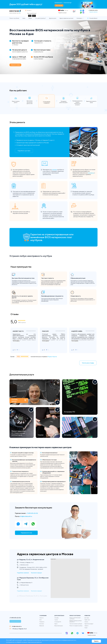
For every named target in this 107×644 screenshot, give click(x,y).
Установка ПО (58, 622)
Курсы (56, 624)
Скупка (56, 620)
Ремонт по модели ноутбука (76, 626)
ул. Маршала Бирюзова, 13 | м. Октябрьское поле (28, 579)
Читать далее (16, 343)
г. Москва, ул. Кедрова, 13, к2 (19, 629)
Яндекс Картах (52, 358)
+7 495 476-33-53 (93, 11)
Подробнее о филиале (23, 573)
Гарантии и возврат (89, 624)
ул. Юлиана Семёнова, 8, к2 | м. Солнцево (29, 598)
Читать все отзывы (88, 365)
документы (91, 175)
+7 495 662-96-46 (24, 586)
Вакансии (42, 626)
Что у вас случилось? (40, 20)
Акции (30, 20)
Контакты (42, 624)
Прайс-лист (87, 620)
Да (30, 17)
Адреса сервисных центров (66, 20)
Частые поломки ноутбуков (76, 624)
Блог (41, 620)
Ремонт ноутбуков (14, 20)
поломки (55, 171)
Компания (79, 20)
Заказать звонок (93, 13)
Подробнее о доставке (24, 153)
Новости (41, 618)
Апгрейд (56, 618)
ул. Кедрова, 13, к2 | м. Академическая (31, 560)
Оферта (86, 626)
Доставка (87, 618)
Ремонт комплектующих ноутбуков (75, 618)
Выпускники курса (59, 626)
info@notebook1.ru (26, 518)
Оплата (86, 622)
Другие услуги (53, 20)
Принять (96, 641)
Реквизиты (42, 622)
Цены (24, 20)
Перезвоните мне (26, 535)
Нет (34, 17)
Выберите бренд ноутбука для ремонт (76, 621)
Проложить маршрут (36, 573)
